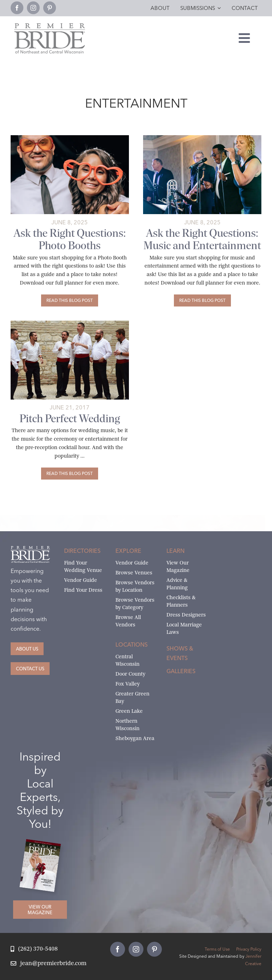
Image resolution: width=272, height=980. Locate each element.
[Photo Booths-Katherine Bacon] (70, 138)
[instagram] (33, 8)
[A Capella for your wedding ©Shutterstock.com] (70, 323)
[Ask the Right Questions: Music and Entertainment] (202, 300)
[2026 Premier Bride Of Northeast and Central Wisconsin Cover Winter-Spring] (43, 844)
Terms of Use (217, 949)
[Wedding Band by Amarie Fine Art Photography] (202, 138)
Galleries (181, 671)
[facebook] (17, 8)
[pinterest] (50, 8)
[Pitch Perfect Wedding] (70, 474)
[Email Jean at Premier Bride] (49, 964)
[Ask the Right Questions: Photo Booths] (70, 300)
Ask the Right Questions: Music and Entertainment (202, 239)
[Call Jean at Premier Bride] (34, 949)
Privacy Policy (249, 949)
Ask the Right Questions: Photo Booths (70, 239)
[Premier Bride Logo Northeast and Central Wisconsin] (50, 26)
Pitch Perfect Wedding (70, 419)
